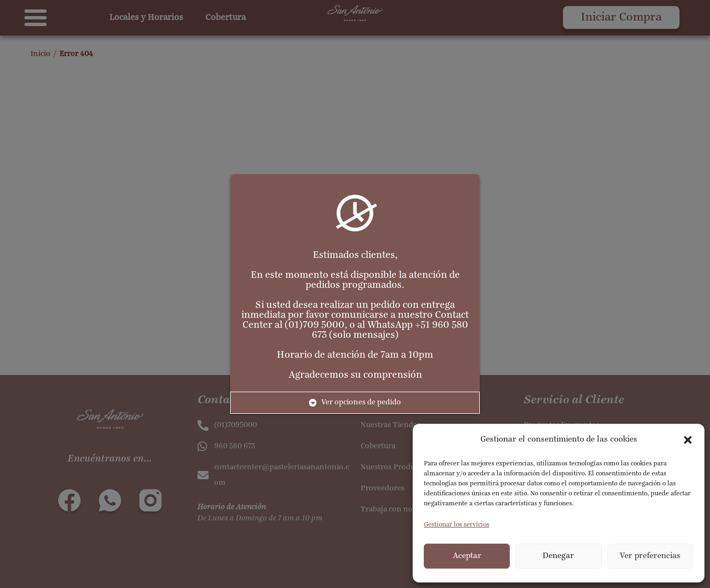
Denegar (558, 556)
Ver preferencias (650, 556)
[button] (688, 440)
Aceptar (467, 556)
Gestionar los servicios (457, 525)
